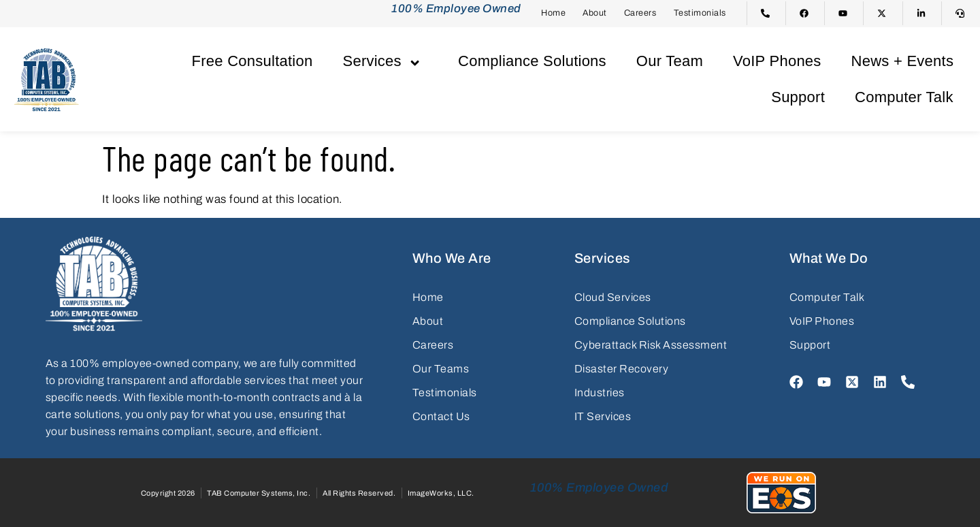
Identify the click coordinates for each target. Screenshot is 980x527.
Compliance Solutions (532, 61)
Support (798, 97)
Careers (640, 13)
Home (553, 13)
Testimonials (700, 13)
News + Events (903, 61)
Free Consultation (252, 61)
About (595, 13)
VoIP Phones (777, 61)
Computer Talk (904, 97)
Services (385, 61)
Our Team (670, 61)
